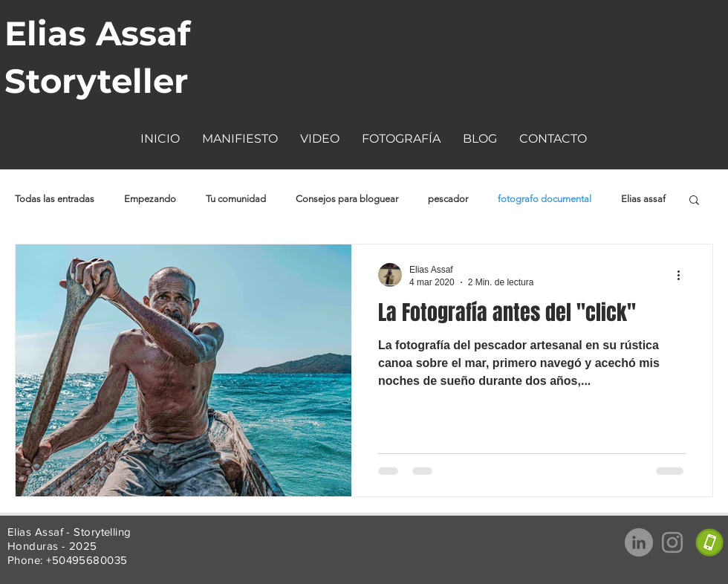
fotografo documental (545, 199)
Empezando (150, 199)
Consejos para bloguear (347, 199)
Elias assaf (643, 199)
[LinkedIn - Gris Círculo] (639, 542)
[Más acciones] (683, 275)
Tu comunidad (236, 199)
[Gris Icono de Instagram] (672, 542)
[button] (320, 139)
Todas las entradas (55, 199)
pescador (448, 199)
